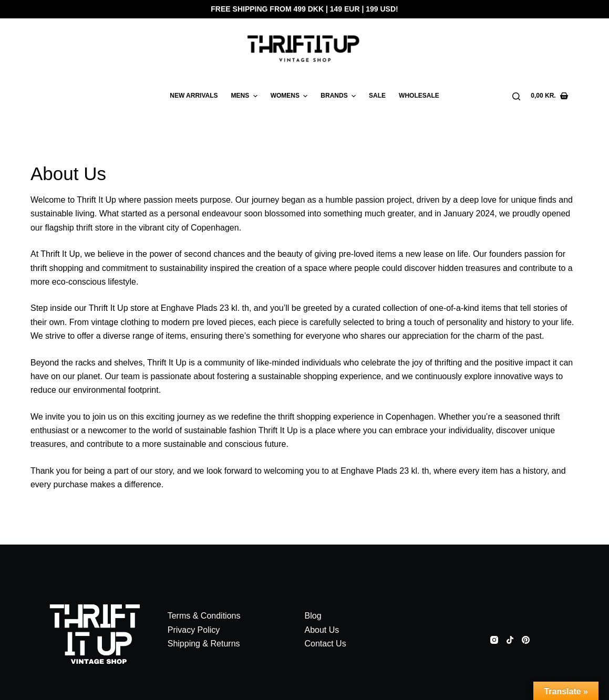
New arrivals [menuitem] (194, 96)
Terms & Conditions (204, 616)
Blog (313, 616)
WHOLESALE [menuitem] (419, 96)
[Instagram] (494, 640)
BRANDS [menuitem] (339, 96)
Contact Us (326, 644)
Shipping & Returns (204, 644)
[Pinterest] (526, 640)
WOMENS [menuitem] (291, 96)
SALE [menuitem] (377, 96)
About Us (322, 630)
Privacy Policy (194, 630)
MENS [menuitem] (246, 96)
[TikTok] (510, 640)
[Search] (516, 96)
